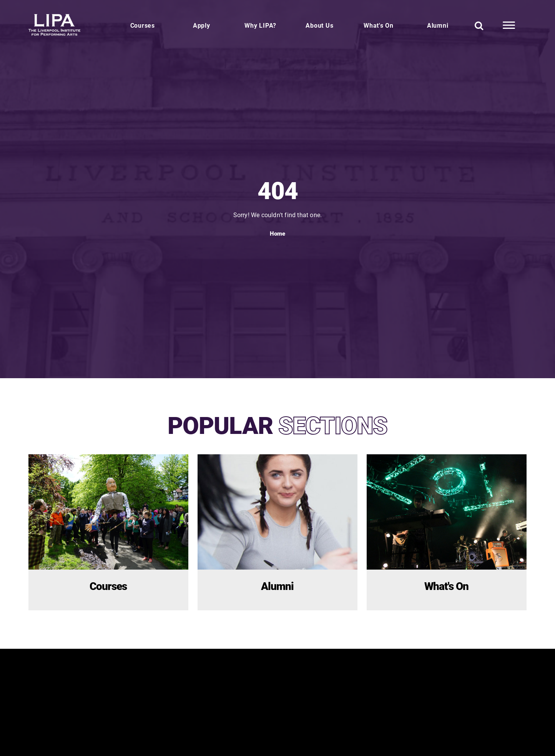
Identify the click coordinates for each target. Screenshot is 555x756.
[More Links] (509, 25)
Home (277, 233)
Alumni (438, 25)
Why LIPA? (260, 25)
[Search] (479, 25)
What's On (379, 25)
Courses (143, 25)
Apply (202, 25)
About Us (319, 25)
